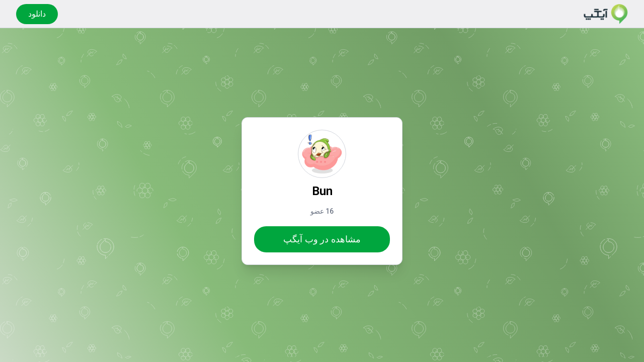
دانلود (37, 14)
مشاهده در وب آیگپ (322, 239)
